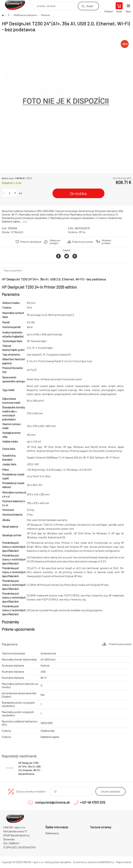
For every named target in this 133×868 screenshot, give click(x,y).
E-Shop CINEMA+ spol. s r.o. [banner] (17, 5)
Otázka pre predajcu (55, 242)
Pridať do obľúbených (31, 242)
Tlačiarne (45, 15)
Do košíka (78, 193)
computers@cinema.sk (52, 802)
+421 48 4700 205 (93, 802)
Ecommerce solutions (85, 862)
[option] (66, 103)
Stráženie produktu (106, 242)
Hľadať (89, 6)
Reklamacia (52, 833)
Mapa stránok (124, 862)
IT (9, 15)
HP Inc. (82, 232)
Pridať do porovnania (83, 242)
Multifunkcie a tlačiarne (25, 15)
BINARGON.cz (106, 862)
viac (25, 221)
